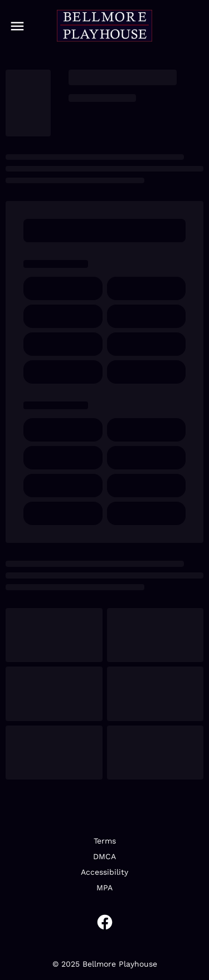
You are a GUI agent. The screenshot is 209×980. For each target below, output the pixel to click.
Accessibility (104, 872)
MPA (104, 888)
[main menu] (17, 26)
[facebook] (105, 922)
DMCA (104, 856)
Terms (105, 841)
